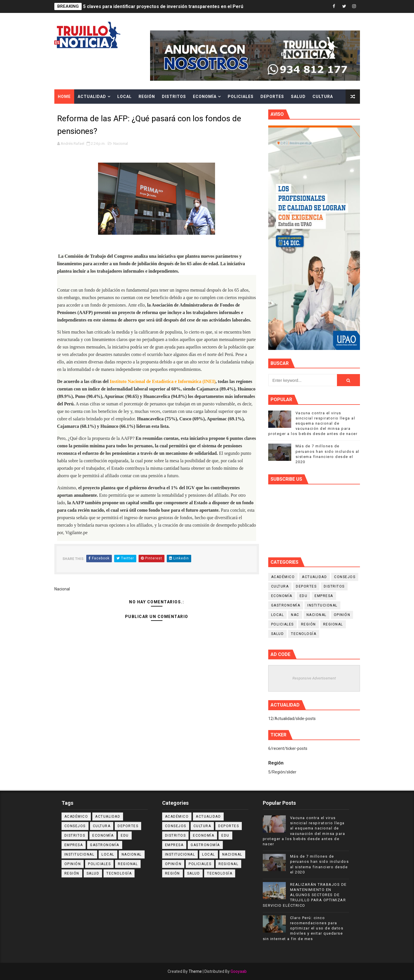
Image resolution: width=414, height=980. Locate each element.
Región (147, 97)
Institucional (322, 605)
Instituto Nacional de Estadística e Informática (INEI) (163, 381)
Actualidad (92, 97)
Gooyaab (239, 971)
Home (64, 97)
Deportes (272, 97)
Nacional (121, 144)
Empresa (324, 596)
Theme (195, 971)
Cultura (323, 97)
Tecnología (304, 634)
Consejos (345, 577)
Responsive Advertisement (314, 678)
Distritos (174, 97)
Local (124, 97)
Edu (304, 596)
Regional (333, 624)
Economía (205, 97)
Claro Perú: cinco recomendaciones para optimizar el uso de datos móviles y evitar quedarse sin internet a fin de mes (303, 928)
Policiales (241, 97)
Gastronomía (286, 605)
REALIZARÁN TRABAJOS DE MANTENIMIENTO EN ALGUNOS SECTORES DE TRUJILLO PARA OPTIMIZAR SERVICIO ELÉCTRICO (305, 895)
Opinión (342, 615)
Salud (298, 97)
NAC (295, 615)
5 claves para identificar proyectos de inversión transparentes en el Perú (163, 6)
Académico (283, 577)
